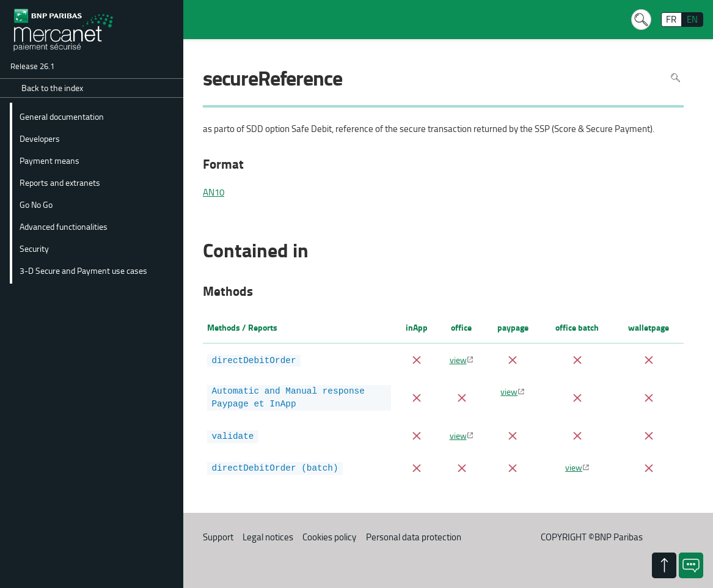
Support (218, 535)
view (458, 359)
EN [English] (692, 19)
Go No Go (36, 204)
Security (34, 248)
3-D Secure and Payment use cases (83, 270)
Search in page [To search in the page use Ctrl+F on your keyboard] (675, 77)
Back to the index (52, 88)
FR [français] (671, 19)
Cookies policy (329, 535)
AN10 (214, 193)
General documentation (62, 116)
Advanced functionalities (64, 226)
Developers (40, 138)
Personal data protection (414, 535)
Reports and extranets (60, 182)
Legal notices (268, 535)
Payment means (49, 160)
